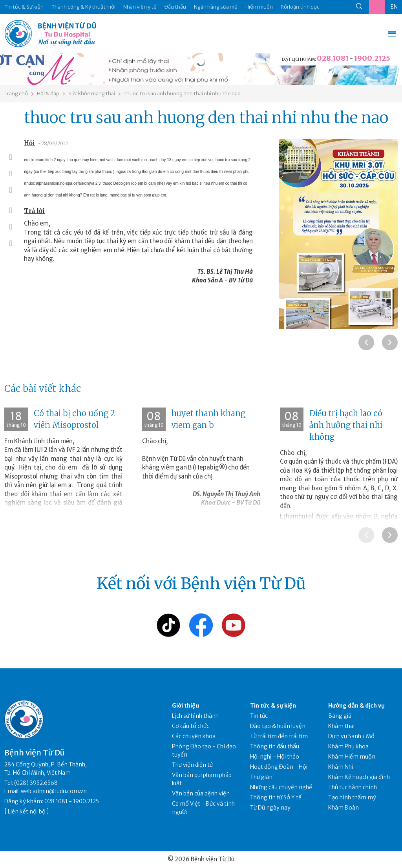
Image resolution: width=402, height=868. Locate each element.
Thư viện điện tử (193, 765)
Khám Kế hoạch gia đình (359, 777)
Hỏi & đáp (48, 94)
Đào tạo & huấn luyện (278, 726)
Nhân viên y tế (140, 7)
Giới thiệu (185, 706)
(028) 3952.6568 (36, 783)
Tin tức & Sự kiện (24, 7)
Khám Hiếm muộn (352, 757)
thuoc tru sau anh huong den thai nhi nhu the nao (182, 94)
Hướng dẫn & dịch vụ (356, 706)
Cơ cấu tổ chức (191, 726)
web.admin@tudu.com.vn (54, 791)
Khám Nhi (341, 767)
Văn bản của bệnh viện (201, 793)
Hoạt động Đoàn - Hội (279, 767)
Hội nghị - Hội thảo (275, 757)
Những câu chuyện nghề (281, 787)
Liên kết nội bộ (27, 812)
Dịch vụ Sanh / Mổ (351, 736)
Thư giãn (261, 777)
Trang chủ (16, 94)
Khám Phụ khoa (348, 746)
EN (394, 7)
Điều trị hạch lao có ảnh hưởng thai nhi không (346, 425)
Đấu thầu (175, 7)
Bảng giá (340, 716)
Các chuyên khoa (194, 736)
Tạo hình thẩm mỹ (352, 797)
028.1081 (333, 58)
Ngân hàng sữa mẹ (216, 7)
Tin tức (259, 716)
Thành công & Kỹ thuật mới (83, 7)
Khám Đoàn (344, 808)
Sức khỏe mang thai (92, 94)
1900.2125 (372, 58)
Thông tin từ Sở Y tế (276, 797)
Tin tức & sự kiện (273, 706)
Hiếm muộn (259, 7)
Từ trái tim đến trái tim (279, 736)
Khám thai (341, 726)
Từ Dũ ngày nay (270, 808)
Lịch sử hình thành (195, 716)
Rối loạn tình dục (300, 7)
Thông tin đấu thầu (275, 746)
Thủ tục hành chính (353, 787)
